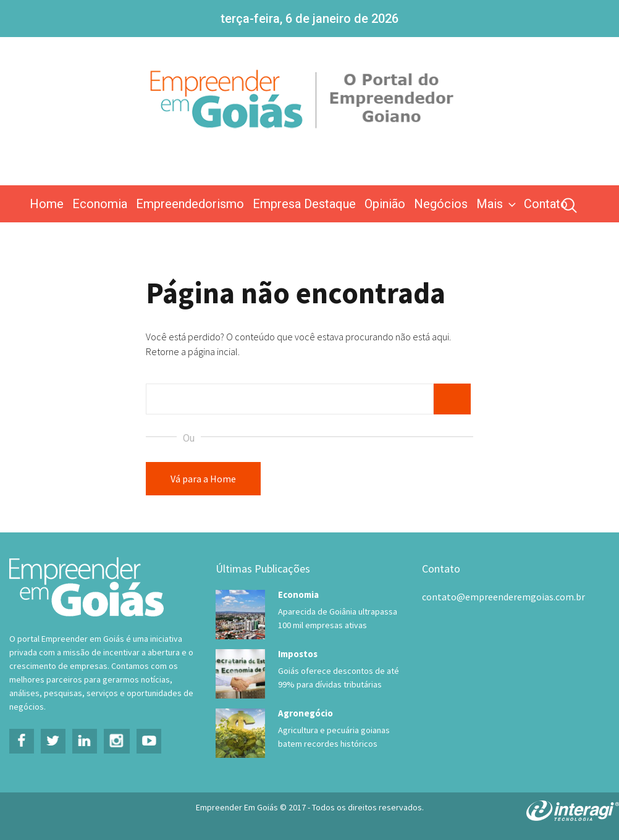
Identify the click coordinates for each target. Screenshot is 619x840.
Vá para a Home (203, 479)
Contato (546, 204)
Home (47, 204)
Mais (497, 204)
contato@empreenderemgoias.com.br (503, 597)
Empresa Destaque (304, 204)
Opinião (385, 204)
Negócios (441, 204)
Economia (100, 204)
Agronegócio (305, 713)
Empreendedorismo (190, 204)
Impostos (298, 654)
